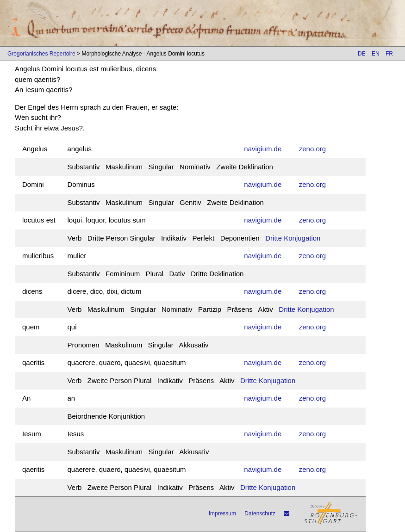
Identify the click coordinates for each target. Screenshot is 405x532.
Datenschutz (260, 513)
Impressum (222, 513)
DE (362, 54)
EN (376, 54)
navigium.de (263, 149)
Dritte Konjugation (293, 238)
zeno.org (312, 149)
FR (389, 54)
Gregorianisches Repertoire (41, 54)
